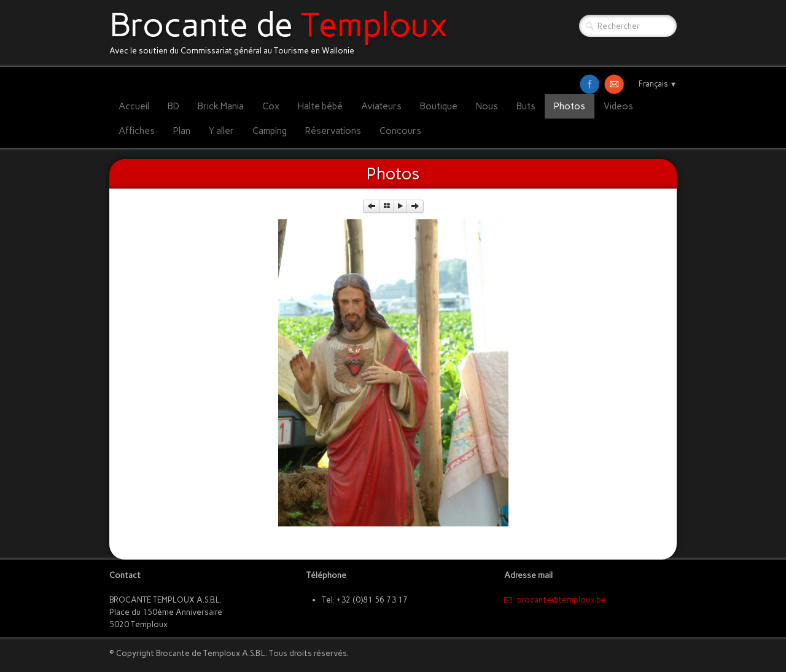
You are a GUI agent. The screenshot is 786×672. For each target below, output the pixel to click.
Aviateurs (381, 106)
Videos (618, 106)
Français (658, 84)
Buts (526, 106)
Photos (570, 106)
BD (173, 106)
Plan (182, 131)
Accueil (134, 106)
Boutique (439, 106)
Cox (271, 106)
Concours (400, 131)
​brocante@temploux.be (555, 600)
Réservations (333, 131)
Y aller (221, 131)
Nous (487, 106)
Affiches (137, 131)
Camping (270, 131)
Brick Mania (221, 106)
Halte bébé (320, 106)
